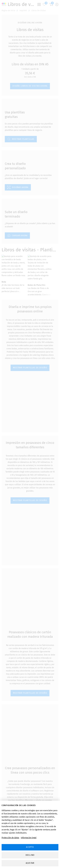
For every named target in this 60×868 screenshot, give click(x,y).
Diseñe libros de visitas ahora (30, 80)
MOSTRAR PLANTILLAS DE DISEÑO (30, 362)
